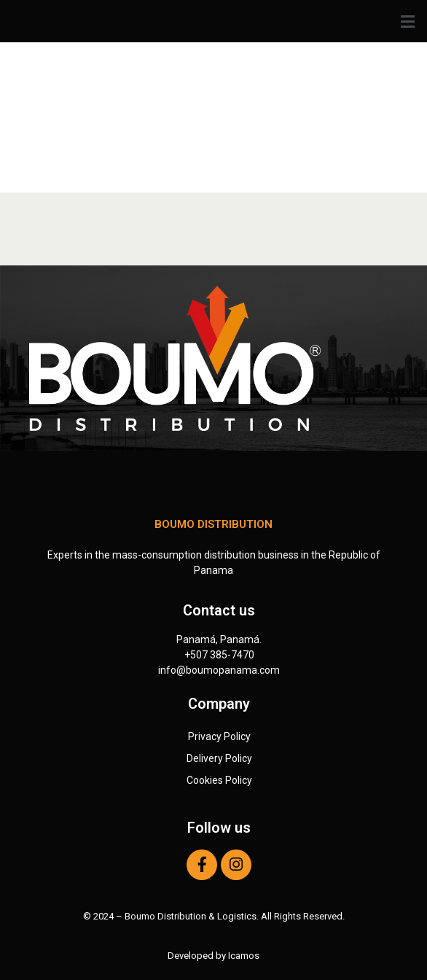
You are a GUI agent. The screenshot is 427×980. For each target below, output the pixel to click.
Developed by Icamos (213, 956)
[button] (213, 22)
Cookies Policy (219, 780)
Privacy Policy (219, 736)
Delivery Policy (219, 758)
